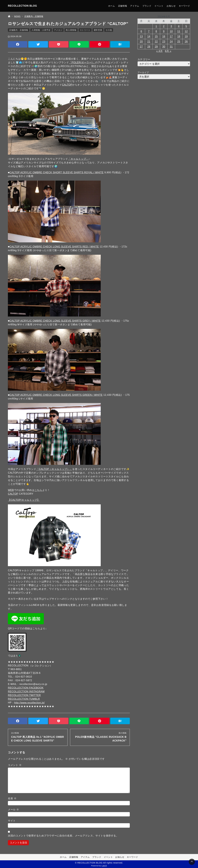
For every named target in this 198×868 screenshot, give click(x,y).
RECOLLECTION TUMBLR (24, 699)
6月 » (168, 51)
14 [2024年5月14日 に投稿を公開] (149, 36)
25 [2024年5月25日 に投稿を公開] (179, 41)
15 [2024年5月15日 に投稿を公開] (156, 36)
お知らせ (171, 6)
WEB (11, 490)
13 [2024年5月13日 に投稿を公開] (141, 36)
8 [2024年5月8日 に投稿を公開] (156, 31)
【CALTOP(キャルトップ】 (24, 500)
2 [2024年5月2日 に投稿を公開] (164, 26)
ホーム (112, 6)
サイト (12, 821)
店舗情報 (123, 6)
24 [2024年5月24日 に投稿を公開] (171, 41)
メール (13, 810)
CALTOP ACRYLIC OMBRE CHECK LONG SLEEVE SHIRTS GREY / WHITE (55, 321)
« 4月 (159, 51)
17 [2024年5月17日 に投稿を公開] (171, 36)
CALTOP (67, 85)
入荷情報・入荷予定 (41, 30)
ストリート (85, 30)
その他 (109, 30)
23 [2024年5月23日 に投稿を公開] (164, 41)
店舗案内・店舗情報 (19, 30)
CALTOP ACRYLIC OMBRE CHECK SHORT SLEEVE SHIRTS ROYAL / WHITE (57, 172)
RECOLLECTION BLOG (22, 6)
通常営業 (98, 30)
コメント (15, 765)
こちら (38, 490)
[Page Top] (192, 862)
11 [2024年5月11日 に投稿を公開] (179, 31)
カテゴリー (144, 59)
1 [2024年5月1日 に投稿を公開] (156, 26)
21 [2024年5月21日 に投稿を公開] (149, 41)
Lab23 (104, 866)
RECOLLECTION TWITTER (24, 695)
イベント (159, 6)
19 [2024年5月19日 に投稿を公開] (186, 36)
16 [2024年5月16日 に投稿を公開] (164, 36)
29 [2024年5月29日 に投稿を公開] (156, 47)
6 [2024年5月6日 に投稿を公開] (141, 31)
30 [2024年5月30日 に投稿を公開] (164, 47)
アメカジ (58, 30)
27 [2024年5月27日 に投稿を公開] (141, 47)
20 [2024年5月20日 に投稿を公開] (141, 41)
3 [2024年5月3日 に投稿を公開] (171, 26)
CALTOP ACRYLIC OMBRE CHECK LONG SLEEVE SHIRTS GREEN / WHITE (56, 395)
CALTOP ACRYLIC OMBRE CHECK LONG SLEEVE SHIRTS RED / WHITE (54, 247)
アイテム (135, 6)
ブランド (147, 6)
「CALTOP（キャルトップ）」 (54, 469)
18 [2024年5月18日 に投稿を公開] (179, 36)
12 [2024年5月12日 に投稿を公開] (186, 31)
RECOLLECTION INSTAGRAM (26, 692)
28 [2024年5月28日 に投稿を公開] (149, 47)
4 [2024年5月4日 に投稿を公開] (179, 26)
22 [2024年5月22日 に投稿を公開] (156, 41)
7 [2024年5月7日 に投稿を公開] (149, 31)
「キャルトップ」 (78, 159)
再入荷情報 (71, 30)
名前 (12, 798)
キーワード (184, 6)
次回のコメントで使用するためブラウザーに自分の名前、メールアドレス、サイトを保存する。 (63, 836)
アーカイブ (143, 72)
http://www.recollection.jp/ (29, 703)
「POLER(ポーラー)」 (82, 62)
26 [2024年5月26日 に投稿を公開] (186, 41)
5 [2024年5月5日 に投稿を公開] (186, 26)
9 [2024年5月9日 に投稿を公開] (164, 31)
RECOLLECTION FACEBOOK (26, 688)
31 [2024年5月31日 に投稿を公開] (171, 47)
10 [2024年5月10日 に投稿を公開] (171, 31)
